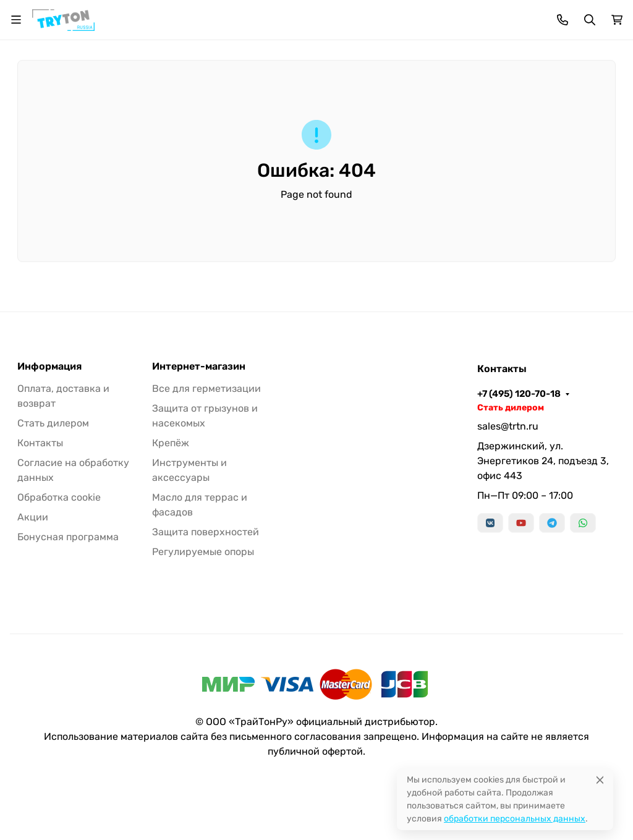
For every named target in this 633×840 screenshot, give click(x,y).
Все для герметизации (206, 388)
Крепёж (171, 443)
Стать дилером (53, 423)
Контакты (40, 443)
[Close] (600, 780)
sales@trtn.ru (508, 426)
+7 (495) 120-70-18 (519, 394)
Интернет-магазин (199, 367)
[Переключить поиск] (590, 20)
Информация (49, 367)
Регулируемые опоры (203, 552)
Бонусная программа (68, 537)
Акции (33, 517)
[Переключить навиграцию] (16, 20)
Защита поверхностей (206, 532)
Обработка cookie (59, 497)
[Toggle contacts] (563, 20)
